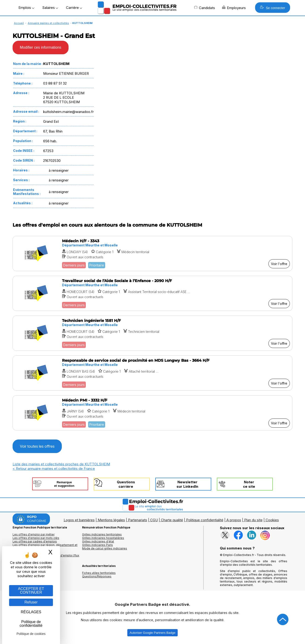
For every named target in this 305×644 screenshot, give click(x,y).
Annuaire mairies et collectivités (48, 23)
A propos (234, 520)
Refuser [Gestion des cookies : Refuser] (31, 602)
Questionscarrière (126, 484)
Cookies (272, 520)
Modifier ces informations (41, 47)
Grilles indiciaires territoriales (102, 534)
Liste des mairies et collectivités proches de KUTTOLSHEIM (61, 464)
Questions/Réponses (97, 576)
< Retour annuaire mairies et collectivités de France (54, 469)
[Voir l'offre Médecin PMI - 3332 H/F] (152, 413)
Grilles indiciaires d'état (98, 541)
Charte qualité (172, 520)
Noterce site (249, 484)
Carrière (74, 8)
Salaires (50, 8)
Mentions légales (111, 520)
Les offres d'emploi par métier (34, 534)
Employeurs (234, 8)
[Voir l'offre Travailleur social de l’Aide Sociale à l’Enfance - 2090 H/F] (152, 293)
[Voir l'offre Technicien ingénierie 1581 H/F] (152, 333)
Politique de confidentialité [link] (31, 624)
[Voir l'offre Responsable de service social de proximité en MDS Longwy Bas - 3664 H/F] (152, 373)
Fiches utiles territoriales (99, 573)
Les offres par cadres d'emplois (35, 541)
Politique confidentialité (205, 520)
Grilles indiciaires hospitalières (103, 538)
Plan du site (253, 520)
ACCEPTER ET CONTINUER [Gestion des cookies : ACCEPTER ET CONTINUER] (31, 591)
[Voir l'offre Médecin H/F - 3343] (152, 254)
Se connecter (272, 8)
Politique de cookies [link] (31, 634)
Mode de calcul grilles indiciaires (105, 548)
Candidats (204, 8)
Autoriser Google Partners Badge (152, 633)
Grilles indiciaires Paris (97, 545)
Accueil (19, 23)
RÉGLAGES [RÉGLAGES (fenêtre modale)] (31, 612)
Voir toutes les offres (37, 446)
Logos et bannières (79, 520)
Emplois (26, 8)
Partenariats (138, 520)
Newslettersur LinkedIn (187, 484)
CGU (154, 520)
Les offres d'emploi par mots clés (36, 538)
